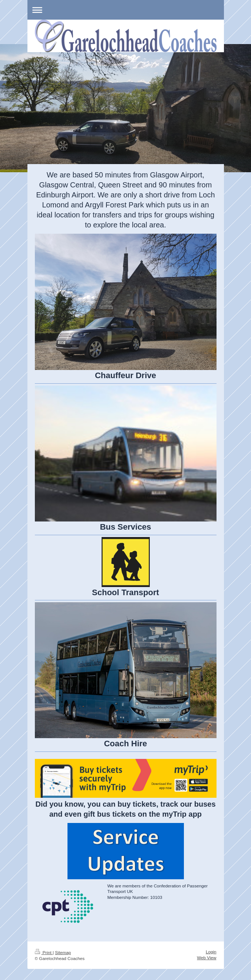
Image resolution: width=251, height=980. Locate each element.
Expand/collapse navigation (126, 10)
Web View (207, 958)
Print (44, 952)
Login (211, 952)
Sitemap (63, 952)
